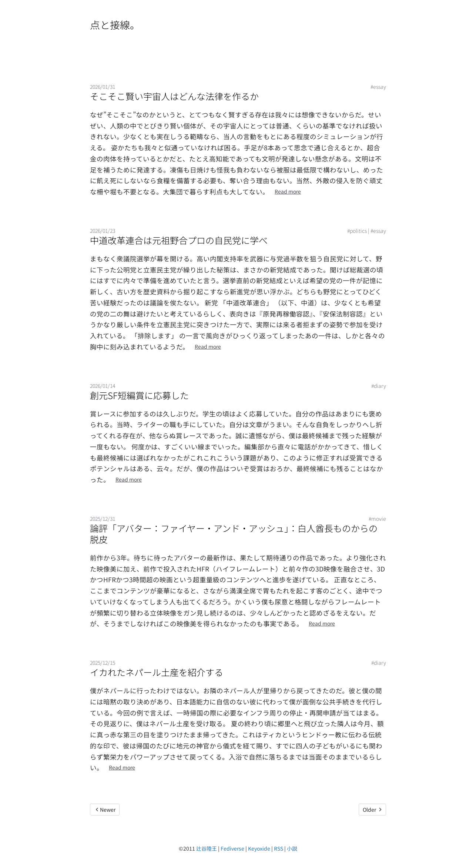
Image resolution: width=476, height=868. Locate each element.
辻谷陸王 (207, 848)
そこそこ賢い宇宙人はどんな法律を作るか (174, 96)
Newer (105, 810)
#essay (378, 87)
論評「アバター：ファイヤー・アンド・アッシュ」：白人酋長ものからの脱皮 (234, 534)
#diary (379, 386)
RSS (279, 848)
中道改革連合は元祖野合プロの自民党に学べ (179, 240)
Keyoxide (259, 848)
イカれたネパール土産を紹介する (157, 672)
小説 (292, 848)
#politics (357, 231)
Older (372, 810)
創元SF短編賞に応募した (139, 395)
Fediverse (232, 848)
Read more (288, 191)
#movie (377, 519)
